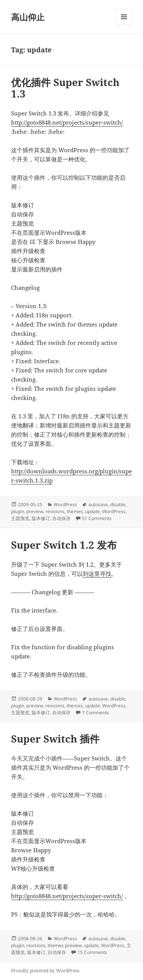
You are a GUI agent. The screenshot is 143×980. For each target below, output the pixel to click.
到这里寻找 (97, 574)
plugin (18, 511)
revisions (55, 511)
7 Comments (96, 713)
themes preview (65, 945)
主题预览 (20, 518)
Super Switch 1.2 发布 (64, 545)
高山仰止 (28, 17)
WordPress (65, 505)
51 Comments (97, 518)
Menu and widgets (124, 25)
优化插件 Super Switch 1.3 (65, 88)
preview (35, 511)
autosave (98, 505)
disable (118, 505)
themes (75, 511)
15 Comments (92, 952)
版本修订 (41, 518)
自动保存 (61, 518)
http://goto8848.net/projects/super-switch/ (67, 122)
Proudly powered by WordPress (45, 971)
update (92, 511)
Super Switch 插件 (55, 739)
